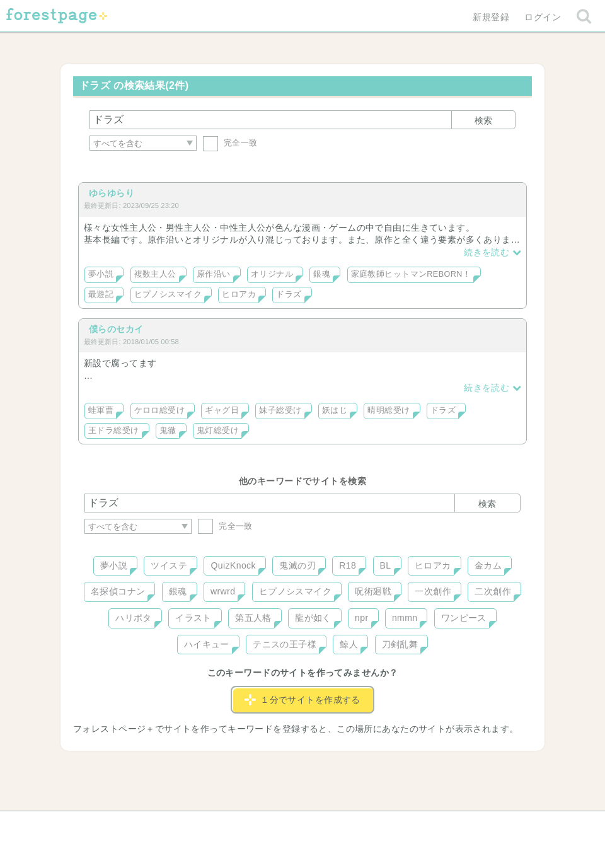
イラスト (193, 618)
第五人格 (253, 618)
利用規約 (285, 825)
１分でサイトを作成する (302, 700)
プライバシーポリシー (439, 825)
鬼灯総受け (218, 431)
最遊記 (101, 294)
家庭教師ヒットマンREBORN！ (411, 274)
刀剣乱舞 (400, 644)
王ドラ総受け (114, 431)
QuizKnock (233, 565)
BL (386, 565)
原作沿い (214, 274)
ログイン (543, 17)
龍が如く (313, 618)
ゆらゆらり (112, 193)
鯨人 (349, 644)
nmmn (405, 618)
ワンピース (464, 618)
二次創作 (493, 591)
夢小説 (101, 274)
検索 (483, 120)
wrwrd (223, 591)
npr (362, 618)
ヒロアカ (239, 294)
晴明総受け (389, 410)
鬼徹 (168, 431)
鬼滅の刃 (297, 565)
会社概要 (351, 825)
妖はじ (335, 410)
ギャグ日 (222, 410)
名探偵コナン (118, 591)
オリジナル (272, 274)
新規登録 (491, 17)
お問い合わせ (211, 825)
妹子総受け (280, 410)
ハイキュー (207, 644)
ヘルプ (141, 825)
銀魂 (322, 274)
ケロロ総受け (160, 410)
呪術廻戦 (373, 591)
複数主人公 (155, 274)
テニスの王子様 (285, 644)
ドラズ (289, 294)
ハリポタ (134, 618)
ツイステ (169, 565)
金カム (488, 565)
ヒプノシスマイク (168, 294)
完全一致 (230, 143)
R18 (348, 565)
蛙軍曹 (101, 410)
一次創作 (433, 591)
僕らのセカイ (116, 329)
